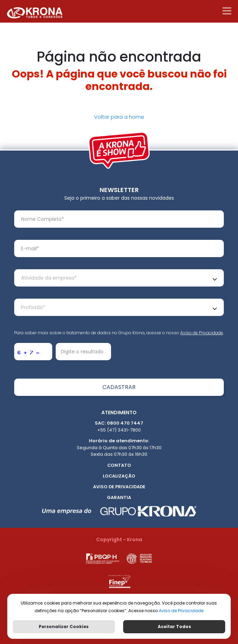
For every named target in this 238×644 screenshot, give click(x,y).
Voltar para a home (119, 117)
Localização (119, 476)
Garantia (119, 497)
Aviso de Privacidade (202, 333)
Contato (119, 465)
